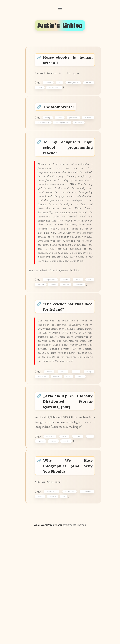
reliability (68, 549)
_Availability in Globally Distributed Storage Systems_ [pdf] (68, 498)
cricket (64, 466)
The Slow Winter (61, 114)
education (43, 352)
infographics (70, 604)
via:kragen (51, 543)
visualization (86, 604)
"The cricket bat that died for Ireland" (68, 376)
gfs (89, 543)
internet (88, 87)
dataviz (42, 610)
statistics (42, 549)
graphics (54, 610)
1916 (76, 466)
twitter (41, 92)
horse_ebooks (73, 87)
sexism (73, 341)
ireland (51, 466)
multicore (42, 132)
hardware (42, 137)
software (87, 347)
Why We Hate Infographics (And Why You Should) (68, 576)
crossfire (58, 471)
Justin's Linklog (60, 25)
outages (55, 549)
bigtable (78, 543)
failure (65, 543)
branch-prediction (84, 132)
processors (86, 126)
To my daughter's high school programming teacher (68, 164)
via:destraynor (53, 604)
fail (65, 610)
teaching (56, 347)
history (88, 466)
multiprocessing (62, 132)
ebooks (50, 87)
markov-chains (56, 92)
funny (69, 126)
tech (41, 347)
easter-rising (44, 471)
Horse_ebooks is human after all (68, 61)
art (60, 87)
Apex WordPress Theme (48, 639)
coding (54, 126)
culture (88, 341)
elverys (82, 471)
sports (70, 471)
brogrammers (55, 341)
